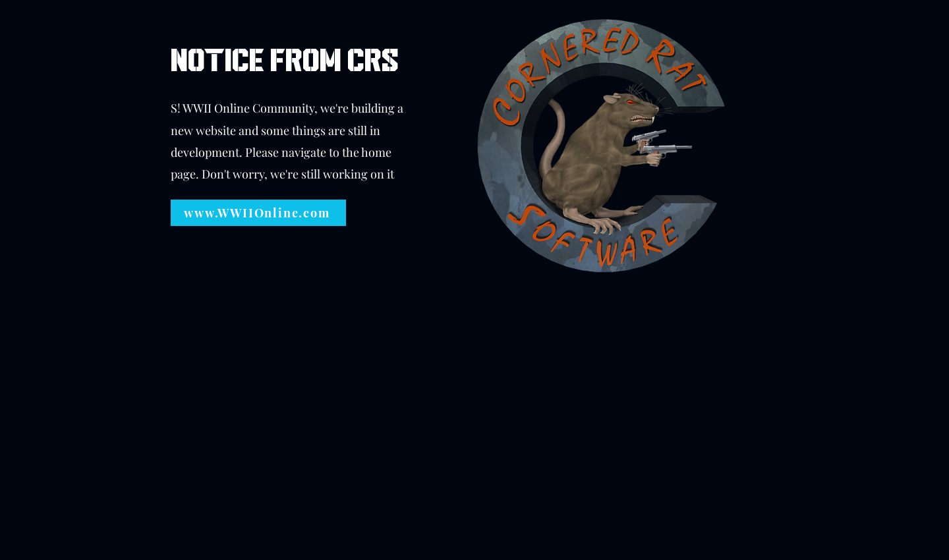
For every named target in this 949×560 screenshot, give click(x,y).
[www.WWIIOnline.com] (258, 213)
